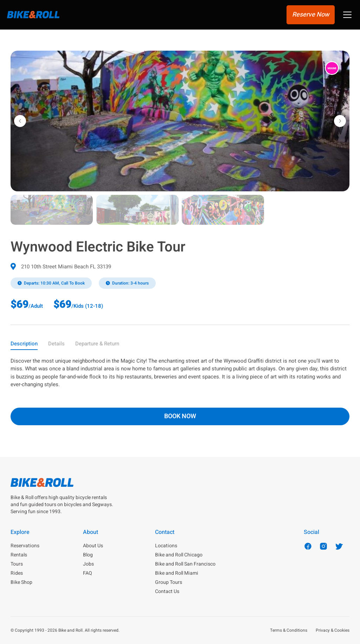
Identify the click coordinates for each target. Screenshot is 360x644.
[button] (347, 16)
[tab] (24, 345)
